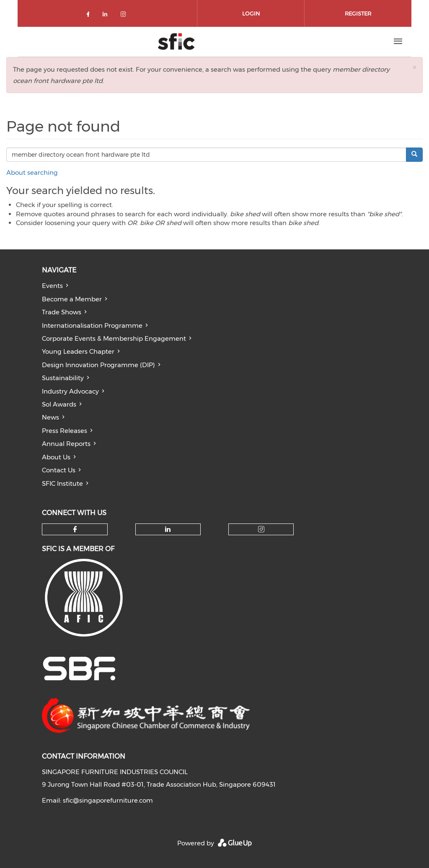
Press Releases (65, 431)
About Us (56, 457)
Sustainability (63, 378)
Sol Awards (59, 404)
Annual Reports (66, 444)
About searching (32, 172)
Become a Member (72, 299)
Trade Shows (62, 312)
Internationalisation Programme (92, 325)
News (50, 417)
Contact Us (59, 470)
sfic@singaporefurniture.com (108, 800)
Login (251, 13)
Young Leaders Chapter (78, 351)
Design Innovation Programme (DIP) (98, 365)
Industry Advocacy (70, 391)
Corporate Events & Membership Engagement (114, 338)
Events (52, 286)
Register (358, 13)
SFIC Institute (62, 483)
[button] (414, 67)
